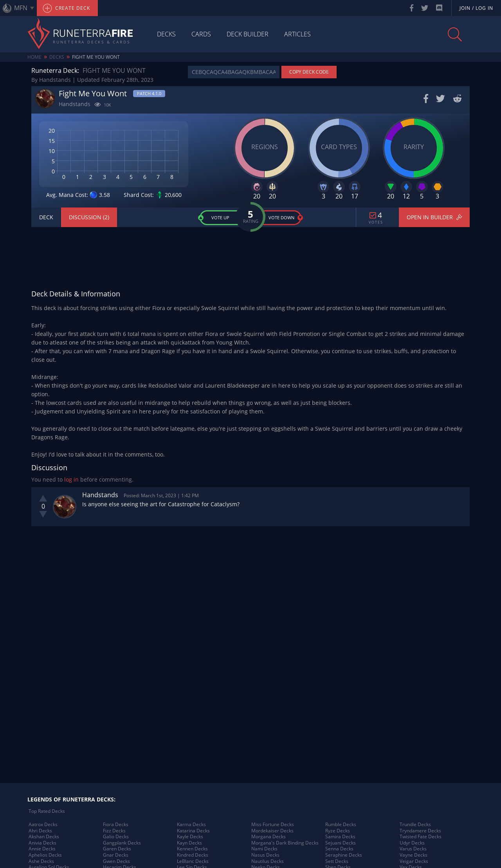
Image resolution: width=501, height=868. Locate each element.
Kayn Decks (189, 843)
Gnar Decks (116, 855)
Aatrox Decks (43, 825)
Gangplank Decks (122, 843)
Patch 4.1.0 (149, 93)
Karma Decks (191, 825)
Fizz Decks (114, 831)
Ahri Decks (40, 831)
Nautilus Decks (268, 861)
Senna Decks (339, 849)
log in (71, 479)
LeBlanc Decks (193, 861)
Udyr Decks (412, 843)
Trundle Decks (415, 825)
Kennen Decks (192, 849)
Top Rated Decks (47, 811)
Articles (297, 34)
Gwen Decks (116, 861)
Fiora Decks (116, 825)
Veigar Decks (414, 861)
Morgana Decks (269, 837)
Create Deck (66, 8)
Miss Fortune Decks (273, 825)
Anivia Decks (42, 843)
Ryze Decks (338, 831)
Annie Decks (42, 849)
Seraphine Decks (344, 855)
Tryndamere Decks (420, 831)
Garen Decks (117, 849)
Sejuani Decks (341, 843)
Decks (166, 34)
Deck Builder (248, 34)
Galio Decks (116, 837)
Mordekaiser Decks (272, 831)
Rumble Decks (341, 825)
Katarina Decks (193, 831)
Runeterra (93, 34)
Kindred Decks (193, 855)
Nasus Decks (265, 855)
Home (34, 57)
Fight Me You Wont (96, 57)
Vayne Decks (414, 855)
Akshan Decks (44, 837)
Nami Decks (264, 849)
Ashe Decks (41, 861)
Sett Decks (337, 861)
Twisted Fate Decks (421, 837)
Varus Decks (413, 849)
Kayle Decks (190, 837)
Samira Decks (340, 837)
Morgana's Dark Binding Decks (285, 843)
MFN (21, 8)
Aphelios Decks (45, 855)
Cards (201, 34)
